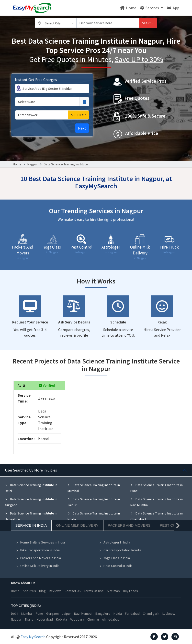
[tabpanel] (96, 506)
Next (82, 128)
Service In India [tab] (31, 525)
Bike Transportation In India (38, 550)
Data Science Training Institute (66, 164)
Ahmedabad (111, 619)
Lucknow (169, 614)
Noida (118, 614)
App (173, 8)
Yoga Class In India (114, 558)
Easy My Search (33, 637)
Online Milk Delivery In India (38, 566)
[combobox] (56, 23)
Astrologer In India (115, 542)
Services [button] (150, 8)
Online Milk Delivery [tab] (77, 525)
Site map (113, 591)
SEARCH (148, 23)
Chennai (93, 619)
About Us (29, 591)
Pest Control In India (116, 566)
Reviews (55, 591)
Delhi (15, 614)
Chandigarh (151, 614)
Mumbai (27, 614)
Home (128, 8)
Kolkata (62, 619)
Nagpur (33, 164)
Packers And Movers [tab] (129, 525)
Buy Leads (130, 591)
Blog (42, 591)
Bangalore (103, 614)
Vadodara (77, 619)
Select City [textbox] (53, 23)
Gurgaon (52, 614)
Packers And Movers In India (38, 558)
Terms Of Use (94, 591)
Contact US (73, 591)
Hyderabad (45, 619)
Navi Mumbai (83, 614)
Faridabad (132, 614)
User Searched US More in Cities (31, 470)
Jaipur (66, 614)
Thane (29, 619)
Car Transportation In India (120, 550)
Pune (39, 614)
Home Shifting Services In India (40, 542)
